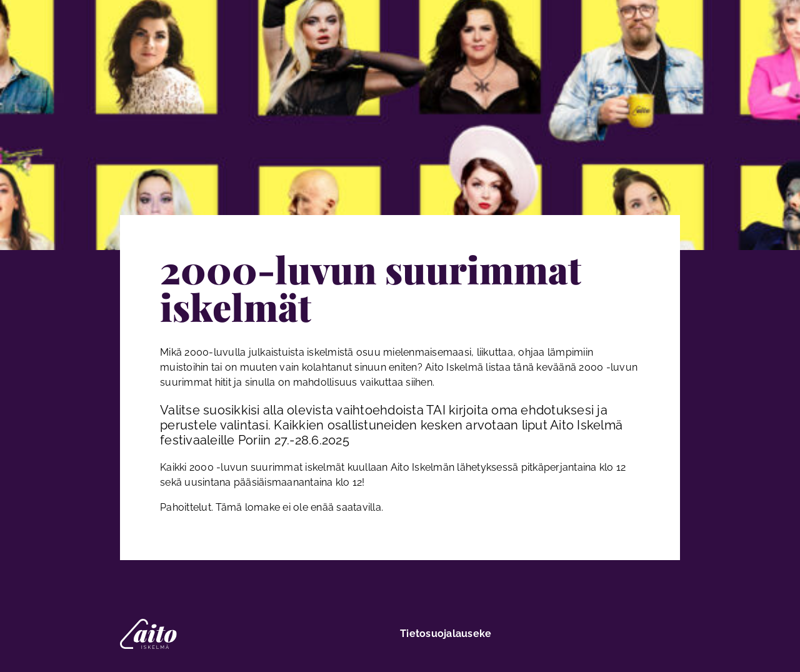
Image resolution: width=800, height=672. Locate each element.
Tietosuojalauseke (446, 634)
